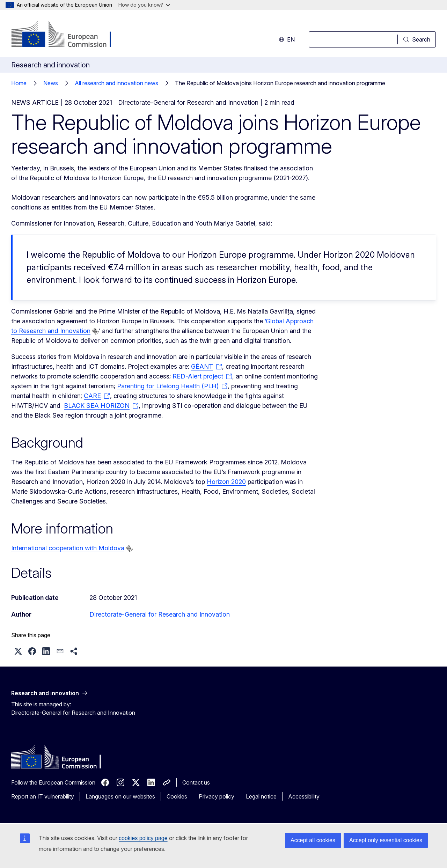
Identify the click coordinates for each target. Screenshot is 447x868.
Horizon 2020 (226, 482)
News (51, 83)
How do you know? (144, 5)
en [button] (287, 39)
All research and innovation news (116, 83)
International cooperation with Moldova (68, 548)
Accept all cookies (313, 840)
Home (19, 83)
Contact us (196, 782)
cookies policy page (143, 838)
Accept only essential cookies (386, 840)
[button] (18, 651)
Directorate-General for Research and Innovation (160, 614)
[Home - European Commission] (68, 35)
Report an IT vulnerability (43, 796)
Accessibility (304, 796)
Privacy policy (217, 796)
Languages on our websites (120, 796)
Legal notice (261, 796)
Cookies (177, 796)
